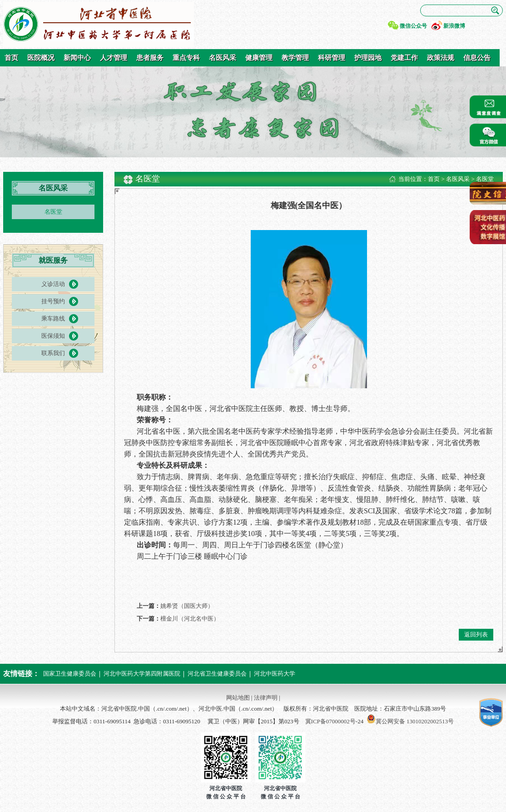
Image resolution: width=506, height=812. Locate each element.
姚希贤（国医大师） (187, 606)
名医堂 (53, 212)
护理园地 (368, 58)
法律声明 (266, 698)
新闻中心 (77, 58)
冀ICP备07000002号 (330, 721)
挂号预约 (53, 301)
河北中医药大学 (275, 674)
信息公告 (477, 58)
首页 (11, 58)
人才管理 (114, 58)
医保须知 (53, 336)
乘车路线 (53, 318)
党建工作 (404, 58)
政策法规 (441, 58)
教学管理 (295, 58)
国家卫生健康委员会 (70, 674)
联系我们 (53, 353)
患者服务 (150, 58)
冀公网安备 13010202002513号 (415, 721)
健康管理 (259, 58)
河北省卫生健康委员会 (217, 674)
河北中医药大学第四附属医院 (142, 674)
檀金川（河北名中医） (190, 619)
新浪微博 (454, 26)
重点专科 (186, 58)
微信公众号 (413, 26)
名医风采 (223, 58)
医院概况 (41, 58)
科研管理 (332, 58)
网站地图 (238, 698)
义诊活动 (53, 284)
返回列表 (476, 634)
